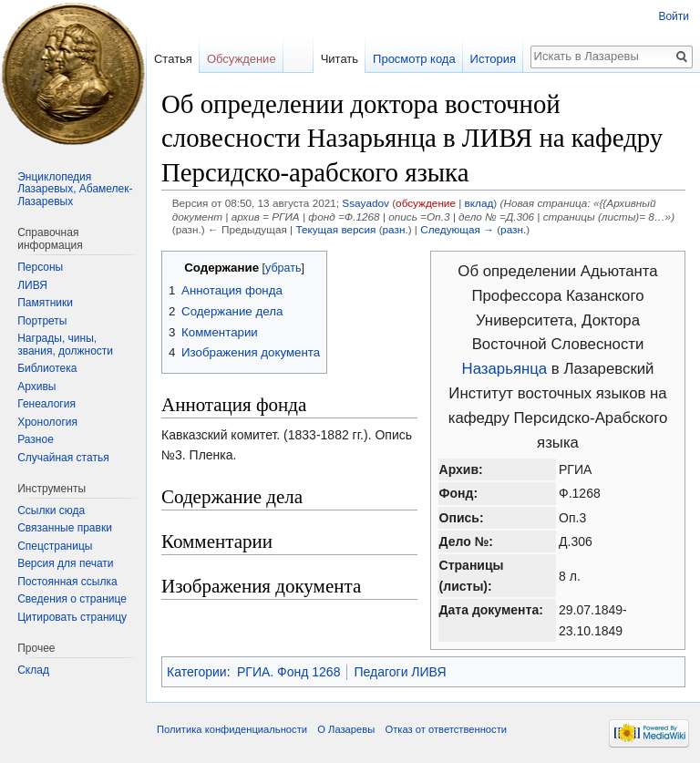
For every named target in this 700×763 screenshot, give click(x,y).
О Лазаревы (346, 729)
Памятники (45, 303)
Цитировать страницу (72, 617)
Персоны (40, 267)
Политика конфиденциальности (232, 729)
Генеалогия (46, 404)
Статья (173, 59)
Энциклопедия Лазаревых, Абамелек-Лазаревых (75, 189)
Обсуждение (242, 59)
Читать (340, 59)
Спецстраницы (55, 546)
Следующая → (457, 229)
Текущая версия (335, 229)
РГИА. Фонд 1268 (288, 672)
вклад (479, 203)
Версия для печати (65, 563)
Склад (33, 670)
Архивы (36, 387)
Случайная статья (63, 458)
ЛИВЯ (32, 285)
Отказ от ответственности (446, 729)
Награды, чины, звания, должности (65, 345)
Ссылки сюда (51, 510)
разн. (396, 229)
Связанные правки (65, 528)
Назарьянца (505, 369)
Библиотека (47, 368)
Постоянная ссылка (67, 582)
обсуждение (426, 203)
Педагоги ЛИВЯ (400, 672)
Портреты (42, 321)
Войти (674, 16)
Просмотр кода (414, 59)
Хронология (47, 422)
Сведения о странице (72, 599)
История (493, 59)
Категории (197, 672)
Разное (36, 439)
